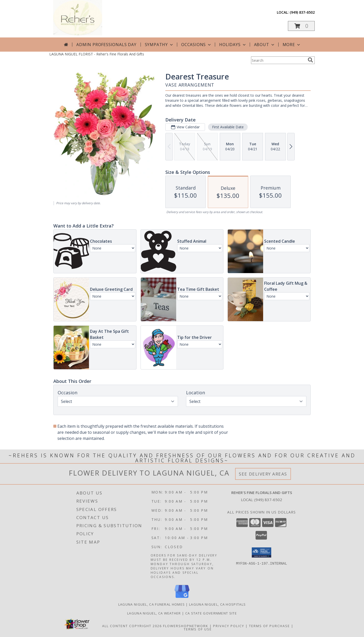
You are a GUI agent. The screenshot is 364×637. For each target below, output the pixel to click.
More (292, 45)
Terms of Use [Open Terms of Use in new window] (198, 629)
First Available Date (228, 127)
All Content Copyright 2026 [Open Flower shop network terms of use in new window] (132, 626)
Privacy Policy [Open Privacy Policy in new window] (229, 626)
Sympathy (159, 45)
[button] (301, 26)
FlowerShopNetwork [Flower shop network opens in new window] (186, 626)
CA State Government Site (211, 613)
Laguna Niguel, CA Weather (154, 613)
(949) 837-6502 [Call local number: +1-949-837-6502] (302, 12)
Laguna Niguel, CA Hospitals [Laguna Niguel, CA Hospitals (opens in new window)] (217, 604)
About (265, 45)
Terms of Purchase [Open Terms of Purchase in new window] (269, 626)
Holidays (233, 45)
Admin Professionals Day (106, 45)
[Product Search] (278, 60)
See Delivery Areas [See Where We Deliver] (263, 474)
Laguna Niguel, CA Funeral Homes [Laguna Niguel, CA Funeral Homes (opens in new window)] (152, 604)
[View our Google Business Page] (182, 598)
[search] (310, 60)
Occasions (197, 45)
